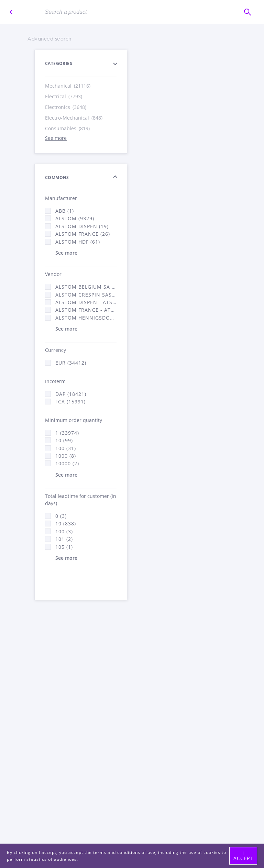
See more (56, 138)
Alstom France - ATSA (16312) (86, 310)
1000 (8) (66, 456)
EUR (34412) (71, 363)
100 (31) (66, 448)
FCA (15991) (70, 402)
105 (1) (64, 547)
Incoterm (55, 381)
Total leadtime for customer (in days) (81, 500)
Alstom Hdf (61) (78, 242)
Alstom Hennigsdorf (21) (86, 318)
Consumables (68, 128)
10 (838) (66, 524)
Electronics (66, 107)
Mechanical (68, 86)
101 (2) (64, 539)
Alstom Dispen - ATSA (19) (86, 302)
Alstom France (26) (83, 234)
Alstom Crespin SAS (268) (86, 295)
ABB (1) (65, 211)
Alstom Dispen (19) (82, 226)
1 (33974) (67, 433)
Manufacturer (61, 198)
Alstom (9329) (75, 218)
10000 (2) (67, 463)
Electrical (64, 96)
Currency (56, 350)
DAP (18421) (71, 394)
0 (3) (61, 516)
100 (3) (64, 531)
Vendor (53, 274)
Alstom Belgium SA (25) (86, 287)
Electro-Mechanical (74, 118)
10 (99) (64, 440)
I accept (243, 855)
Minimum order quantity (74, 420)
